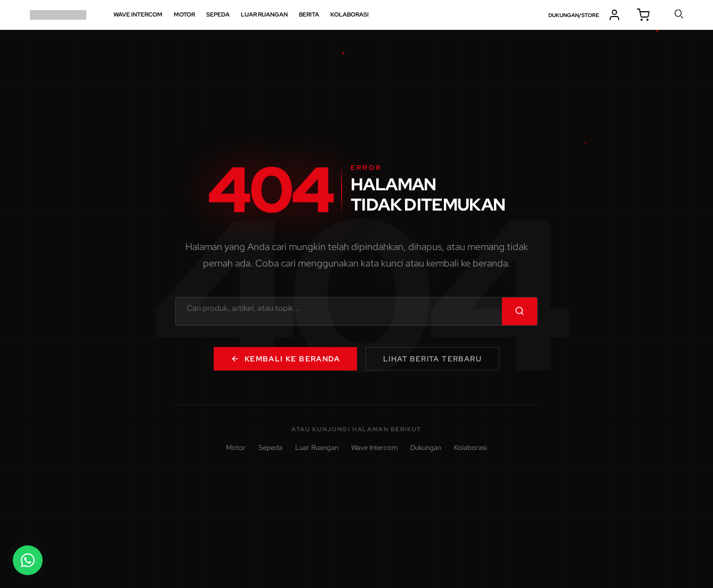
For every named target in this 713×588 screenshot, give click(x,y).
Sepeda (270, 448)
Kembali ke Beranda (285, 359)
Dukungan (426, 448)
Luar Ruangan (317, 448)
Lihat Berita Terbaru (432, 359)
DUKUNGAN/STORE (574, 15)
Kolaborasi (471, 448)
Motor (236, 448)
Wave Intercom (374, 448)
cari (679, 14)
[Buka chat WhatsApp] (28, 560)
